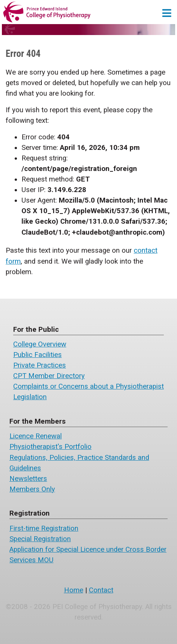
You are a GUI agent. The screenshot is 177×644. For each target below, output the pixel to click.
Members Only (32, 489)
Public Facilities (37, 355)
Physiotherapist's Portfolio (50, 447)
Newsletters (28, 479)
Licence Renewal (36, 436)
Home (74, 590)
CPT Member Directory (49, 376)
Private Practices (40, 365)
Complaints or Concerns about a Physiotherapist (88, 386)
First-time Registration (44, 528)
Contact (101, 590)
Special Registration (40, 539)
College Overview (40, 344)
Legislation (30, 397)
